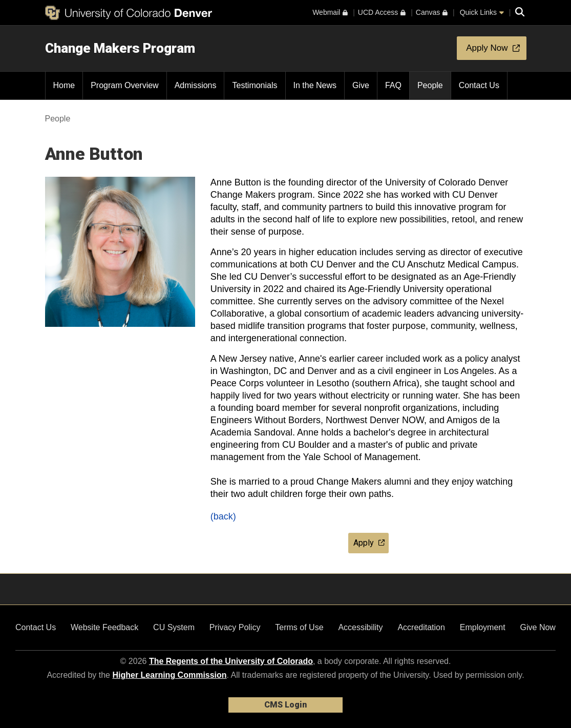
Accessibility (360, 627)
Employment (483, 627)
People (58, 119)
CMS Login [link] (285, 705)
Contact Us (36, 627)
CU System (174, 627)
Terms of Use (299, 627)
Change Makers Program (120, 48)
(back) (223, 516)
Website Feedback (104, 627)
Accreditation (421, 627)
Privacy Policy (235, 627)
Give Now (538, 627)
